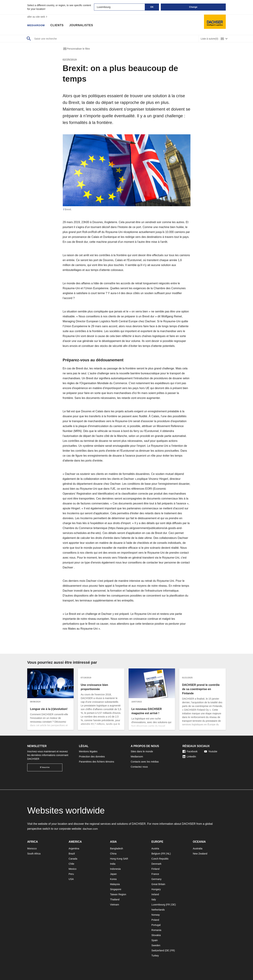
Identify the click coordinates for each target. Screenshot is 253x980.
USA (71, 879)
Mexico (73, 869)
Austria (155, 848)
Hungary (156, 889)
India (113, 864)
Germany (157, 879)
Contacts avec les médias (145, 762)
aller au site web (38, 17)
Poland (155, 920)
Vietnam (114, 905)
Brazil (72, 854)
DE (173, 905)
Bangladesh (116, 848)
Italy (154, 899)
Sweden (156, 945)
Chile (72, 864)
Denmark (156, 864)
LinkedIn (189, 757)
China (113, 854)
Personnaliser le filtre (76, 49)
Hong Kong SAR (119, 859)
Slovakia (156, 935)
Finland (155, 869)
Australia (197, 848)
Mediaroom (37, 25)
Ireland (155, 894)
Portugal (156, 925)
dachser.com (91, 829)
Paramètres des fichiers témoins (97, 762)
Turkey (155, 956)
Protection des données (92, 757)
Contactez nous (139, 767)
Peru (71, 874)
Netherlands (158, 910)
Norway (156, 915)
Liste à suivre (209, 39)
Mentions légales (88, 751)
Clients (59, 25)
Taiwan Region (118, 894)
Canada (73, 859)
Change (193, 7)
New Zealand (200, 854)
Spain (155, 940)
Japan (113, 874)
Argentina (74, 848)
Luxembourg (158, 905)
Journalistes (83, 25)
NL (168, 854)
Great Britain (158, 884)
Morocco (32, 848)
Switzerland (158, 950)
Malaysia (115, 884)
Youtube (211, 751)
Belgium (156, 854)
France (155, 874)
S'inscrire (45, 767)
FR (163, 854)
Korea (113, 879)
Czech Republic (160, 859)
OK (152, 7)
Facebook (190, 751)
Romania (156, 930)
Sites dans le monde (142, 751)
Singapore (116, 889)
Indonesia (115, 869)
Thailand (115, 899)
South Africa (34, 854)
